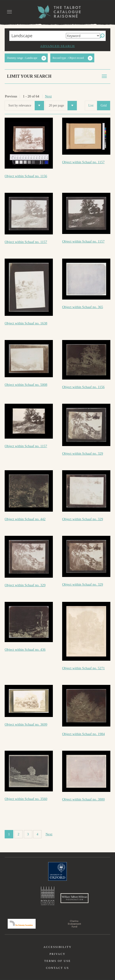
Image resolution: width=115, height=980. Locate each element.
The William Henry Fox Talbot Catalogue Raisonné (57, 12)
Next (48, 96)
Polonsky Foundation (22, 924)
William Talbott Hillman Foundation (74, 898)
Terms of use (57, 961)
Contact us (58, 968)
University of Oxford (57, 871)
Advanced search (57, 46)
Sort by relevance (26, 106)
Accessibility (57, 947)
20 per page (63, 106)
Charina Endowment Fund (74, 924)
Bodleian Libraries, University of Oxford (48, 896)
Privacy (58, 954)
